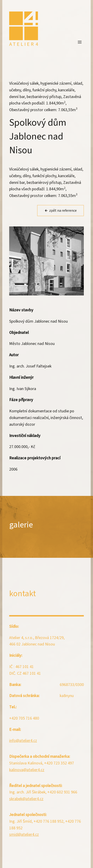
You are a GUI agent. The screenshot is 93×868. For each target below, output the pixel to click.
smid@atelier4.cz (24, 835)
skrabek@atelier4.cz (26, 799)
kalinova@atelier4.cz (27, 770)
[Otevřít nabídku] (80, 42)
